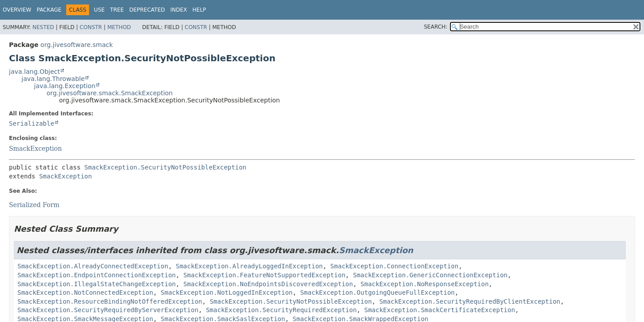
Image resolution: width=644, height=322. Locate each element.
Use (99, 10)
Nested (43, 27)
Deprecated (147, 10)
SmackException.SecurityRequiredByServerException (108, 310)
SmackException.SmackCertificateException (439, 310)
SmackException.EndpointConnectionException (97, 275)
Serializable (32, 123)
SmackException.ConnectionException (395, 266)
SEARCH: (436, 27)
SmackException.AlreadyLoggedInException (249, 266)
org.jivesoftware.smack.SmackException (110, 93)
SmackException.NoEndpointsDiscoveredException (268, 284)
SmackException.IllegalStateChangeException (97, 284)
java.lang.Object (34, 72)
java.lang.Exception (65, 86)
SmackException (35, 148)
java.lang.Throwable (53, 79)
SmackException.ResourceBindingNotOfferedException (110, 301)
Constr (91, 27)
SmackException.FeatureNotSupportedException (264, 275)
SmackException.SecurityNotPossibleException (165, 167)
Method (119, 27)
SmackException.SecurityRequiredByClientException (470, 301)
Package (49, 10)
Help (199, 10)
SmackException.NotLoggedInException (227, 292)
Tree (117, 10)
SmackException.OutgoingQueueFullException (377, 292)
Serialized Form (34, 205)
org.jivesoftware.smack (76, 45)
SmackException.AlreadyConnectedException (93, 266)
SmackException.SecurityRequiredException (281, 310)
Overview (17, 10)
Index (179, 10)
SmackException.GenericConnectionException (430, 275)
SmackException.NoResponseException (425, 284)
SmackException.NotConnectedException (85, 292)
